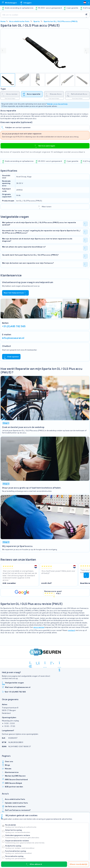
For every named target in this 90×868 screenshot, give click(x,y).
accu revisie (39, 627)
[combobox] (85, 3)
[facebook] (38, 663)
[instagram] (45, 663)
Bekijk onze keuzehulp (57, 104)
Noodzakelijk (46, 826)
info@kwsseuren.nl (13, 338)
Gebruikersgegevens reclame (46, 836)
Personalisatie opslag (46, 857)
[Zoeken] (42, 15)
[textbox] (85, 3)
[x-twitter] (52, 663)
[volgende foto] (87, 51)
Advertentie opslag (46, 831)
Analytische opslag (46, 847)
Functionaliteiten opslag (46, 852)
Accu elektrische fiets (19, 21)
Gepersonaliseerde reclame (46, 842)
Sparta (36, 21)
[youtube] (59, 663)
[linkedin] (31, 663)
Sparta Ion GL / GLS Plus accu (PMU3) (61, 21)
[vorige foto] (3, 51)
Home (3, 21)
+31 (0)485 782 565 (14, 326)
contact (71, 630)
